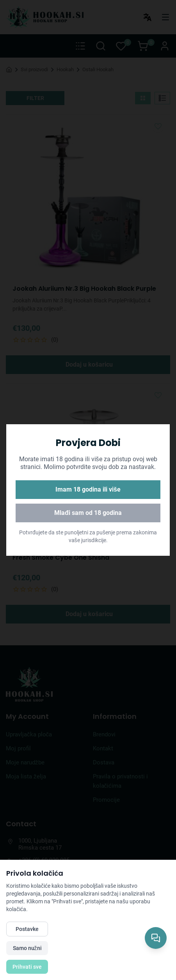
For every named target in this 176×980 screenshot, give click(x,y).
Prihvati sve (27, 967)
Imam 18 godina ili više (88, 489)
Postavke (27, 929)
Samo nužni (27, 948)
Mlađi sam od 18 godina (88, 513)
